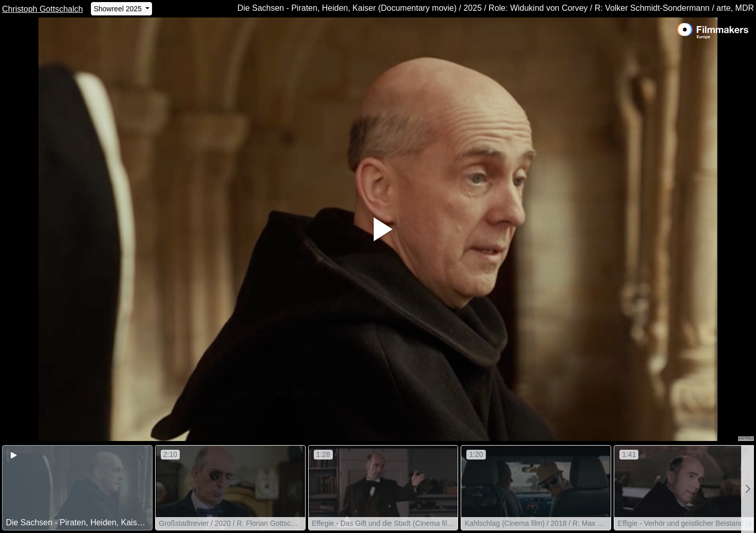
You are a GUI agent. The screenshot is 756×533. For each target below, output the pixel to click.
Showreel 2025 (118, 9)
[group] (77, 488)
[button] (748, 489)
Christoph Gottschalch (42, 9)
